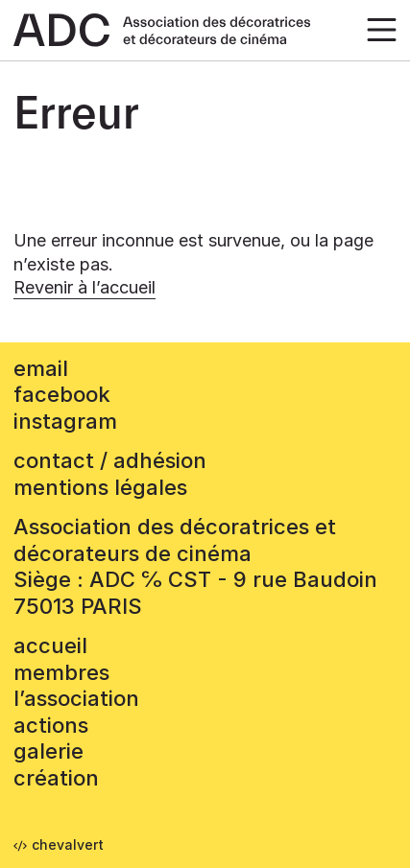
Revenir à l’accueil (84, 287)
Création (56, 778)
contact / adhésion (110, 460)
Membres (61, 672)
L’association (76, 698)
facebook (62, 394)
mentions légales (100, 487)
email (41, 368)
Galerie (48, 751)
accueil (50, 645)
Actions (51, 725)
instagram (65, 421)
